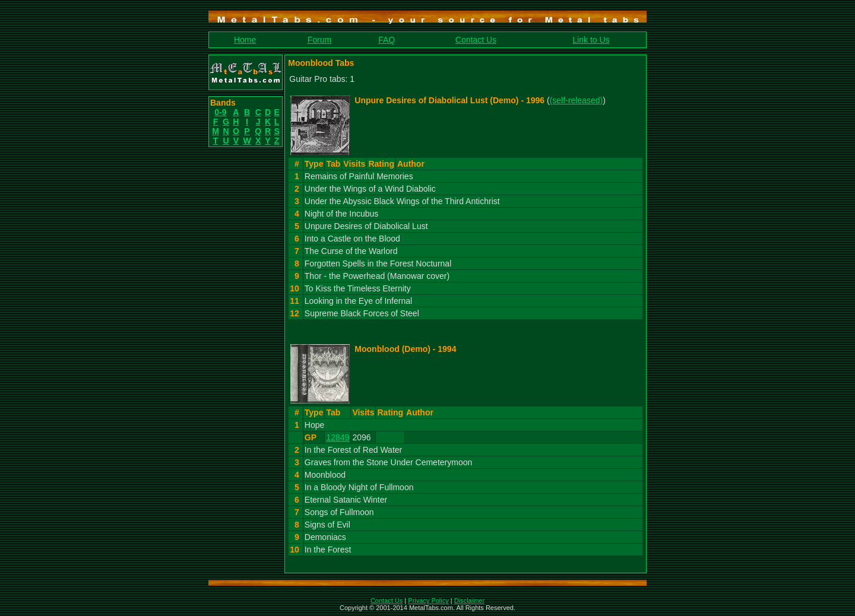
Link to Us (591, 40)
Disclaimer (469, 601)
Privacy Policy (428, 601)
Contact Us (476, 40)
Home (245, 40)
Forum (319, 40)
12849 (338, 437)
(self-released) (576, 100)
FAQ (387, 40)
